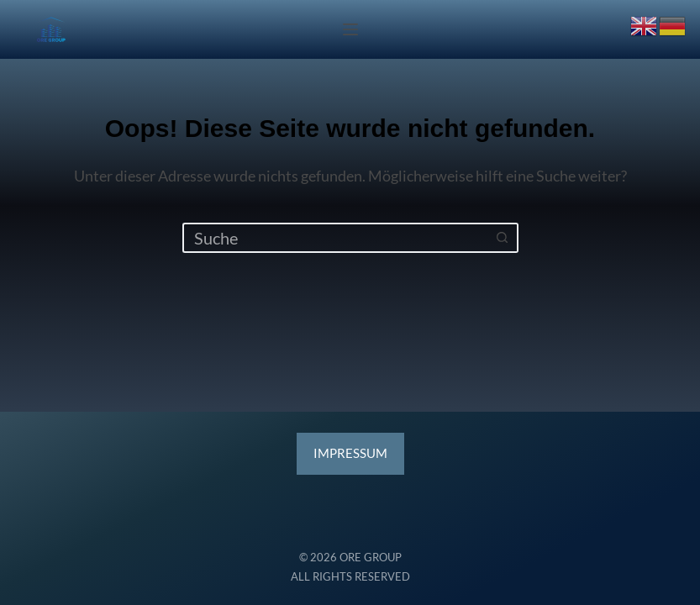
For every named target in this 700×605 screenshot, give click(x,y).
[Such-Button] (503, 238)
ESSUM (350, 453)
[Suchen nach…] (335, 238)
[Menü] (350, 29)
